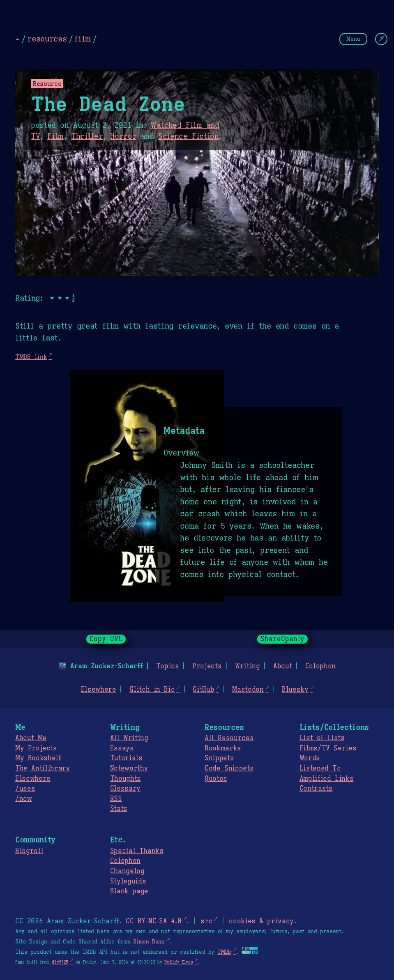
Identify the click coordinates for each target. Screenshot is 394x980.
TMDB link (31, 357)
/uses (25, 789)
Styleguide (128, 881)
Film (55, 136)
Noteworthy (129, 768)
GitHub (203, 690)
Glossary (125, 789)
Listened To (320, 768)
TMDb (224, 952)
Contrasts (316, 789)
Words (310, 758)
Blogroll (29, 851)
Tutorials (126, 758)
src (206, 921)
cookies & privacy (261, 921)
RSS (116, 799)
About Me (31, 738)
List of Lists (322, 738)
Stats (119, 809)
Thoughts (126, 779)
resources (47, 39)
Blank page (129, 891)
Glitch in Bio (152, 690)
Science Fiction (189, 136)
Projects (207, 666)
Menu (353, 39)
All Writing (129, 738)
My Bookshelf (38, 758)
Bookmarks (223, 748)
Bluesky (295, 690)
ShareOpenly (282, 639)
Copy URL (106, 639)
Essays (122, 748)
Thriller (87, 136)
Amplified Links (327, 779)
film (83, 39)
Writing (248, 666)
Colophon (320, 666)
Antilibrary (43, 768)
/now (24, 799)
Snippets (219, 758)
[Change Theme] (381, 39)
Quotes (216, 779)
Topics (168, 666)
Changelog (127, 871)
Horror (123, 136)
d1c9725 (60, 962)
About (282, 666)
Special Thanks (137, 851)
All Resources (229, 738)
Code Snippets (229, 768)
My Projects (36, 748)
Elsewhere (99, 690)
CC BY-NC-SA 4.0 (153, 921)
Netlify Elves (179, 962)
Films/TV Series (328, 748)
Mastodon (248, 690)
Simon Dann (149, 942)
